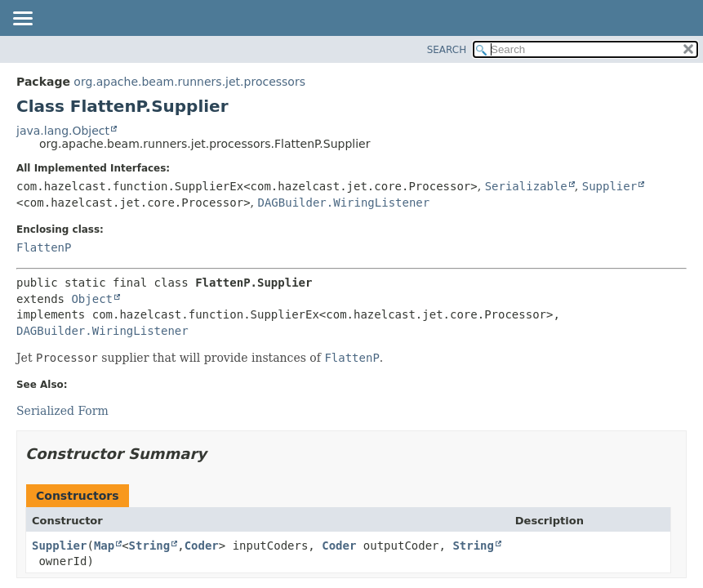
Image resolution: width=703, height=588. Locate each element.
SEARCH (447, 50)
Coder (202, 546)
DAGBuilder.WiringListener (343, 203)
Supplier (610, 186)
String (150, 546)
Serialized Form (62, 411)
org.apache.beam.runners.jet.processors (189, 82)
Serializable (526, 186)
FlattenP (44, 247)
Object (92, 299)
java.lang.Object (63, 131)
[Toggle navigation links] (22, 20)
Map (104, 546)
